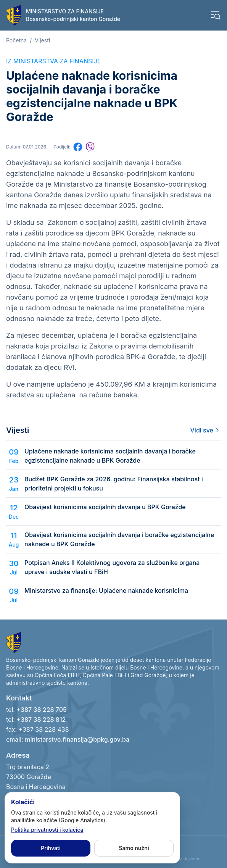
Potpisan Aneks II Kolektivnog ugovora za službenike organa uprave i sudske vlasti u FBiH (112, 567)
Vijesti (42, 40)
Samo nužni (134, 848)
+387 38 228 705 (41, 710)
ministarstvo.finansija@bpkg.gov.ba (77, 739)
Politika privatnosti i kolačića (47, 830)
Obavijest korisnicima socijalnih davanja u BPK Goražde (105, 507)
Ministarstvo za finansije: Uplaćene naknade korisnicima (106, 590)
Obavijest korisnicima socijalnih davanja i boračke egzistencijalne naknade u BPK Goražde (119, 539)
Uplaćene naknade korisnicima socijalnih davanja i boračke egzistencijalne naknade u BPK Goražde (110, 456)
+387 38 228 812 (41, 720)
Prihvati (51, 848)
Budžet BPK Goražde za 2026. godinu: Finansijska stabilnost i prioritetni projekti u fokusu (114, 484)
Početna (16, 40)
